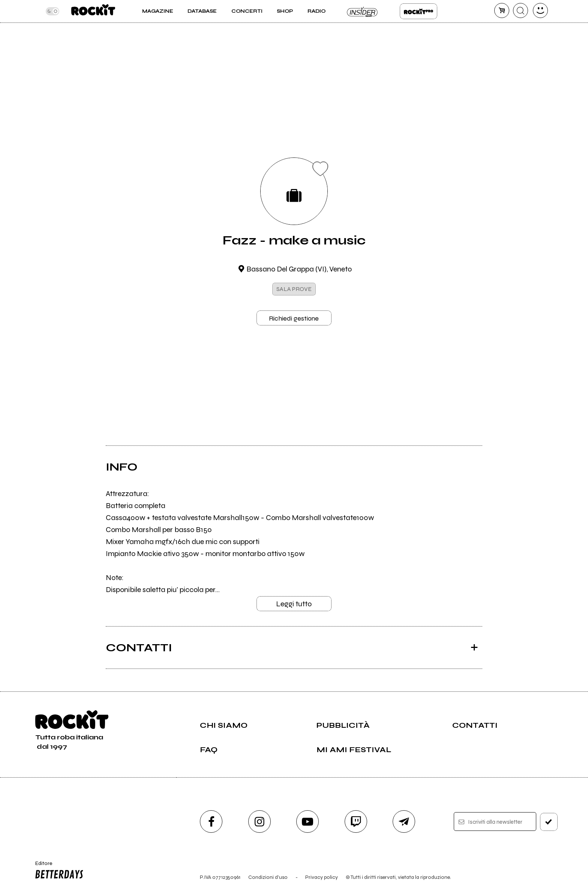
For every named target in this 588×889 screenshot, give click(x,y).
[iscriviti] (549, 822)
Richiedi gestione (294, 318)
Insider (363, 11)
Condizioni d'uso (268, 877)
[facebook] (211, 822)
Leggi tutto (294, 604)
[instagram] (259, 822)
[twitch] (356, 822)
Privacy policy (322, 877)
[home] (93, 11)
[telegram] (404, 822)
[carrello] (502, 10)
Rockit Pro (418, 11)
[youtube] (307, 822)
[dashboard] (540, 10)
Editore (57, 871)
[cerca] (520, 10)
